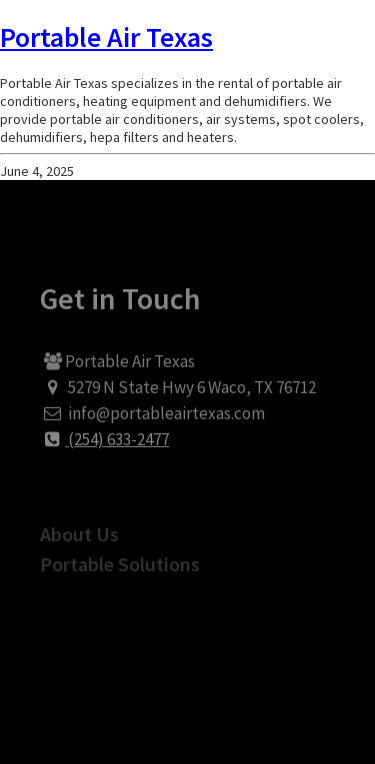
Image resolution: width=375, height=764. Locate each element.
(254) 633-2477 (104, 449)
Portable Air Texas (106, 37)
